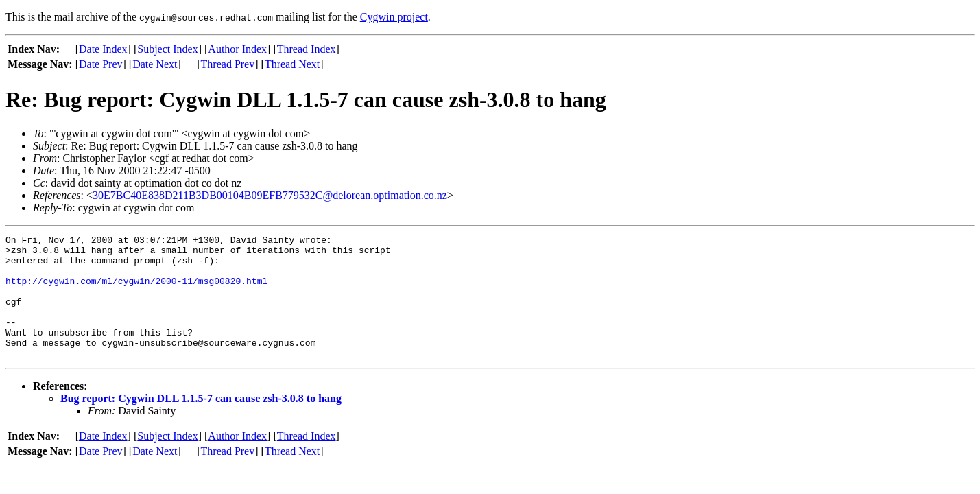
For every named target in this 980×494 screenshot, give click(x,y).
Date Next (155, 64)
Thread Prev (228, 64)
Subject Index (167, 49)
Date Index (103, 49)
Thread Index (307, 49)
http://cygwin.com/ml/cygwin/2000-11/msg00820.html (136, 291)
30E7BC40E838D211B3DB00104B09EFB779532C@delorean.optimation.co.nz (270, 195)
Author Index (237, 49)
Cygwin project (394, 17)
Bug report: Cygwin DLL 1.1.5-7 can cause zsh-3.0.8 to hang (201, 423)
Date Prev (101, 64)
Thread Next (292, 64)
